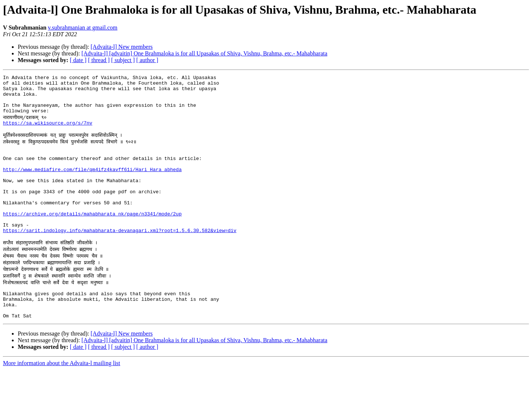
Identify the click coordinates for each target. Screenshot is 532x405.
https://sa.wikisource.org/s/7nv (48, 132)
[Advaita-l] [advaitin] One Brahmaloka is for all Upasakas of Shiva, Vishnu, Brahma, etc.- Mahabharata (204, 53)
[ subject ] (123, 60)
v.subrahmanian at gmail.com (83, 28)
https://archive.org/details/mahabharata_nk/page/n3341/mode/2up (92, 238)
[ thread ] (99, 60)
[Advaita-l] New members (122, 47)
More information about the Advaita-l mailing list (62, 399)
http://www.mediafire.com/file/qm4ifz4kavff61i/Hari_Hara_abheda (92, 185)
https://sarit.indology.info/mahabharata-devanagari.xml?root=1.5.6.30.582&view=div (120, 258)
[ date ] (78, 60)
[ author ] (147, 60)
